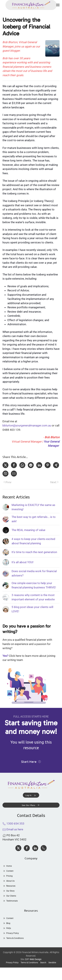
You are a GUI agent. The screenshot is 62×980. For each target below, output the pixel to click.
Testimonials (10, 901)
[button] (58, 5)
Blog (6, 923)
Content (8, 871)
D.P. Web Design (33, 959)
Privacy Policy (11, 933)
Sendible (52, 963)
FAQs (7, 928)
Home (7, 866)
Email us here (13, 829)
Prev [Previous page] (8, 482)
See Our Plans (31, 805)
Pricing (8, 876)
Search (43, 963)
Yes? (5, 656)
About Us (9, 881)
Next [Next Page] (54, 482)
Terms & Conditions (13, 938)
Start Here (31, 761)
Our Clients (9, 896)
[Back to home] (31, 5)
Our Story (9, 891)
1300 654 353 (13, 824)
